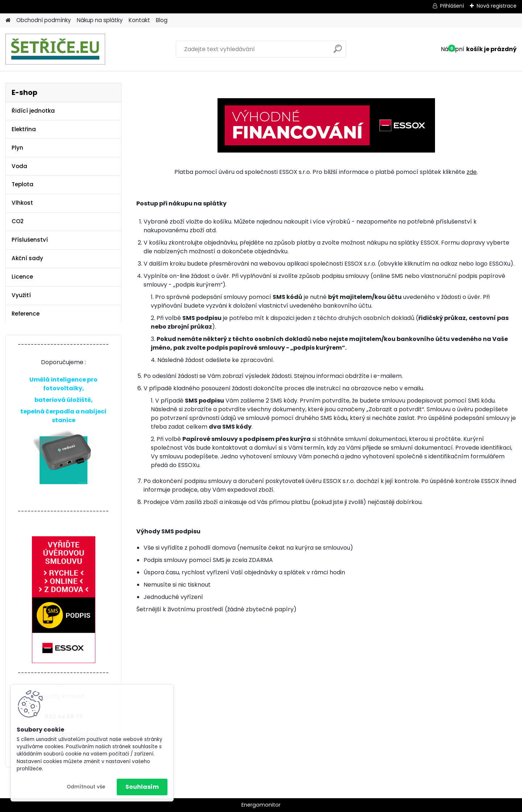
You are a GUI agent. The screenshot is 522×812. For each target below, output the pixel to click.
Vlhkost (22, 203)
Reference (26, 314)
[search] (338, 52)
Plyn (17, 148)
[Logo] (55, 49)
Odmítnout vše (86, 787)
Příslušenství (30, 240)
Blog (162, 20)
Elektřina (24, 129)
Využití (21, 295)
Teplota (22, 184)
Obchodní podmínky (44, 20)
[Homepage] (8, 20)
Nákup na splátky (100, 20)
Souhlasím (142, 787)
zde (472, 172)
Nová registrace (497, 6)
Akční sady (27, 258)
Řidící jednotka (33, 111)
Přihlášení (452, 6)
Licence (22, 277)
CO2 (18, 221)
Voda (19, 166)
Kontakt (139, 20)
